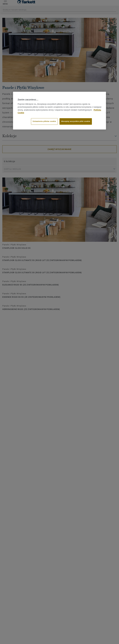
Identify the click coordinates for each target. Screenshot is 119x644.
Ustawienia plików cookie (44, 121)
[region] (59, 111)
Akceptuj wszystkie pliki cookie (76, 121)
